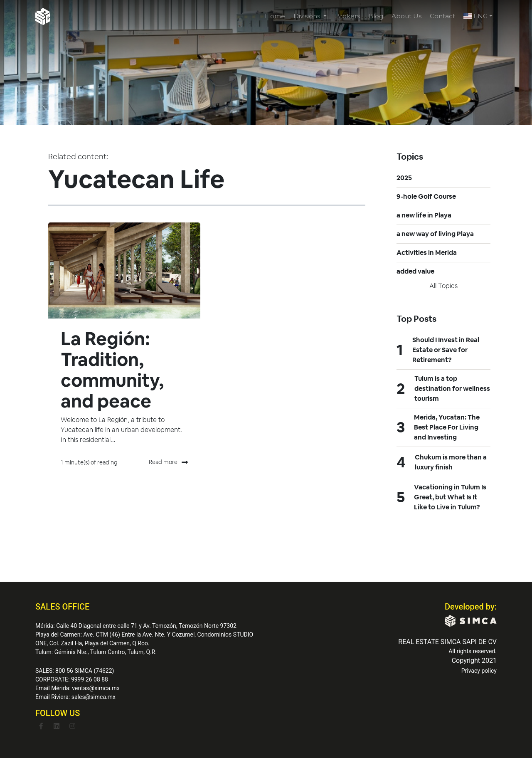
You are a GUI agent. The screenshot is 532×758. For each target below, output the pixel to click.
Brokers (347, 16)
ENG (475, 16)
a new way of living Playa (435, 234)
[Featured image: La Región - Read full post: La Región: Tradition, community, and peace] (124, 270)
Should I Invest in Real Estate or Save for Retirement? (446, 350)
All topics (443, 286)
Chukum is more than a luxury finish (451, 462)
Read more (168, 463)
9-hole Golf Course (426, 196)
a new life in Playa (424, 215)
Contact (442, 16)
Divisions (308, 16)
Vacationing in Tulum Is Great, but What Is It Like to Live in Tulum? (450, 497)
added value (415, 271)
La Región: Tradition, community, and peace (112, 370)
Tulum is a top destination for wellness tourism (452, 389)
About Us (406, 16)
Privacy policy (479, 671)
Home (275, 16)
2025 (404, 178)
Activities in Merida (427, 253)
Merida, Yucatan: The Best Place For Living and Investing (447, 427)
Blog (376, 16)
